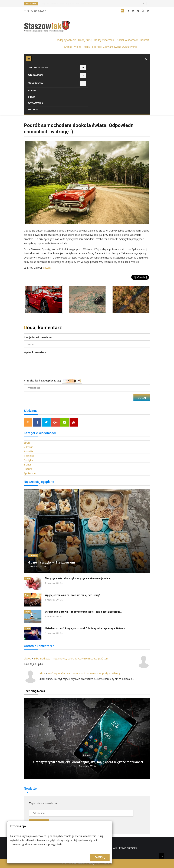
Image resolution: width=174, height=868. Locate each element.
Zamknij (100, 857)
